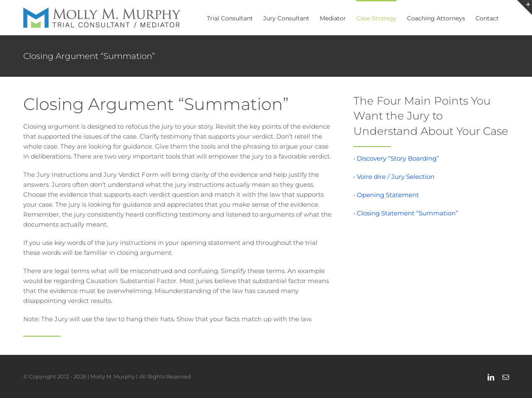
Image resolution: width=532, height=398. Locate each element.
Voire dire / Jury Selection (396, 177)
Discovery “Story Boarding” (398, 158)
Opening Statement (388, 195)
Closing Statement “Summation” (407, 213)
